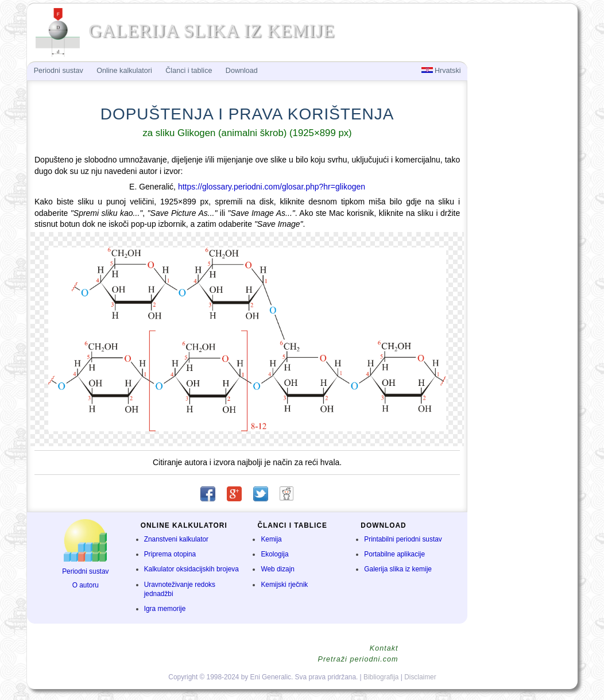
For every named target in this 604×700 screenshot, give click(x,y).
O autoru (86, 585)
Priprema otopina (170, 554)
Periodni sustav (85, 571)
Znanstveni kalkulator (176, 539)
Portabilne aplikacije (394, 554)
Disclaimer (420, 677)
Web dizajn (278, 569)
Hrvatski (441, 71)
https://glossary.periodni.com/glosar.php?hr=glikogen (272, 187)
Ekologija (274, 554)
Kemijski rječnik (284, 585)
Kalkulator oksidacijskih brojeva (191, 569)
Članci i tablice (189, 71)
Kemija (271, 539)
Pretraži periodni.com (358, 659)
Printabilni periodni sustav (403, 539)
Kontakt (384, 648)
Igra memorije (165, 609)
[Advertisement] (521, 250)
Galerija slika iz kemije (398, 569)
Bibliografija (381, 677)
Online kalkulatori (124, 71)
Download (242, 71)
